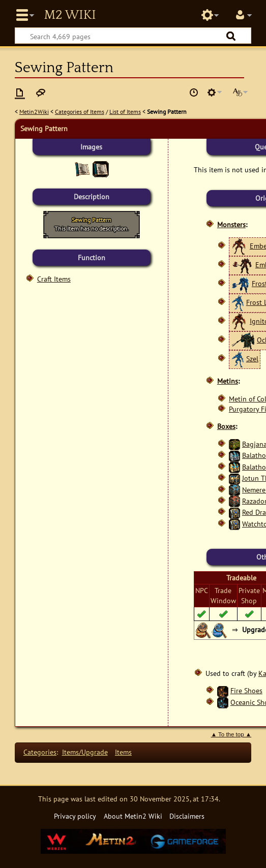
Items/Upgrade (85, 752)
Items (123, 752)
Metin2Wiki (34, 112)
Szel (252, 359)
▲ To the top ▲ (231, 734)
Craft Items (54, 279)
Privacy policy (75, 816)
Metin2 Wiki (70, 15)
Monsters (231, 224)
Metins (228, 381)
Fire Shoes (246, 690)
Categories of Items (80, 112)
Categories (40, 752)
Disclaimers (187, 816)
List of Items (125, 112)
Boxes (226, 426)
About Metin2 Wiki (133, 816)
